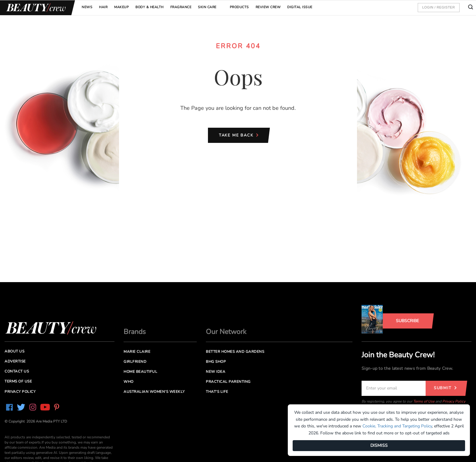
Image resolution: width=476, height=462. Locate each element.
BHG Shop (216, 362)
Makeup (121, 7)
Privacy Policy (454, 401)
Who (129, 382)
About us (14, 351)
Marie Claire (137, 352)
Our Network (226, 332)
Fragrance (181, 7)
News (87, 7)
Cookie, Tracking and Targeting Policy (397, 426)
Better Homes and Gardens (235, 352)
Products (239, 7)
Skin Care (207, 7)
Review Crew (268, 7)
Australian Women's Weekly (154, 392)
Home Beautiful (140, 372)
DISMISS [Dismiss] (379, 445)
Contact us (17, 371)
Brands (135, 332)
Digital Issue (300, 7)
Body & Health (150, 7)
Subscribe (407, 321)
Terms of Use (424, 401)
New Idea (216, 372)
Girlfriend (135, 362)
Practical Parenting (228, 382)
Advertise (15, 361)
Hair (103, 7)
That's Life (217, 392)
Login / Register (439, 7)
